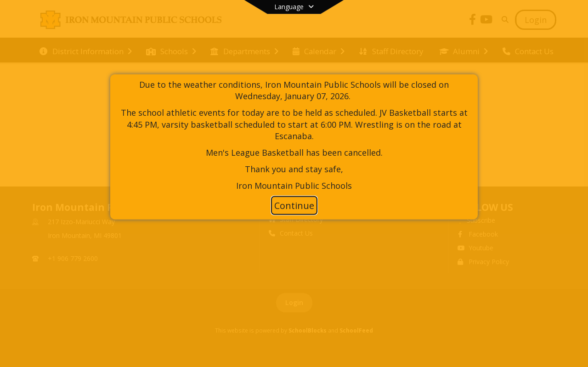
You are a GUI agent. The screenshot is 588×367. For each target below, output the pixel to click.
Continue (294, 206)
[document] (294, 135)
